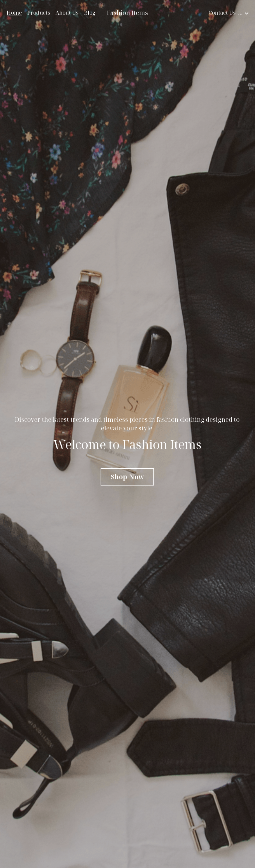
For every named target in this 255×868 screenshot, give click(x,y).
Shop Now (127, 477)
